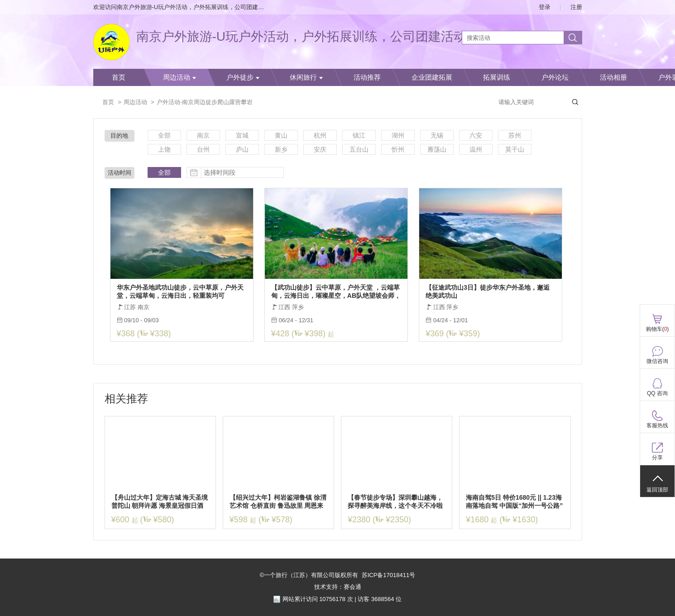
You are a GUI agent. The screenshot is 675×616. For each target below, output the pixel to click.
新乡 (281, 149)
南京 (203, 135)
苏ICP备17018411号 (389, 575)
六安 (476, 135)
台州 (203, 149)
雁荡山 (437, 149)
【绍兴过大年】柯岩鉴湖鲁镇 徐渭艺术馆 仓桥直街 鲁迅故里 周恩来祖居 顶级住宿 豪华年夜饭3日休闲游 (278, 502)
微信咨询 (657, 361)
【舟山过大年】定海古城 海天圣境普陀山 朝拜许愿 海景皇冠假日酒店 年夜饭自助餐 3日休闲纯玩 (160, 502)
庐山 (242, 149)
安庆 (320, 149)
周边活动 (180, 77)
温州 (476, 149)
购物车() (658, 329)
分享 (657, 458)
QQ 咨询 (657, 393)
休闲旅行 (306, 77)
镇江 (359, 135)
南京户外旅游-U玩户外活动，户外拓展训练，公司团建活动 (302, 36)
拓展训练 (497, 77)
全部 (164, 135)
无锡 (437, 135)
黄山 (281, 135)
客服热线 (657, 425)
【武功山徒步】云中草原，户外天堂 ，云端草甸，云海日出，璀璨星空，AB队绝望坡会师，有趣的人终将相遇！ (336, 292)
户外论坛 (555, 77)
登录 (545, 7)
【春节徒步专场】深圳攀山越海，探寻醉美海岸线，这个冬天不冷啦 (395, 501)
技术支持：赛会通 (338, 587)
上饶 (164, 149)
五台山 (359, 149)
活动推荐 (367, 77)
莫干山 (515, 149)
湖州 (398, 135)
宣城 (242, 135)
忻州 (398, 149)
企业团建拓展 (432, 77)
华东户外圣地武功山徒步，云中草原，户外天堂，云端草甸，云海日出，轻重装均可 (180, 291)
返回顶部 (657, 490)
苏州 (515, 135)
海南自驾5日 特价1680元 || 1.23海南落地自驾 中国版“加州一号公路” (514, 501)
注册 (576, 7)
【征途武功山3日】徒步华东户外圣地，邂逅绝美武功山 (488, 291)
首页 (119, 77)
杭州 (320, 135)
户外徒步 (243, 77)
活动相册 (613, 77)
